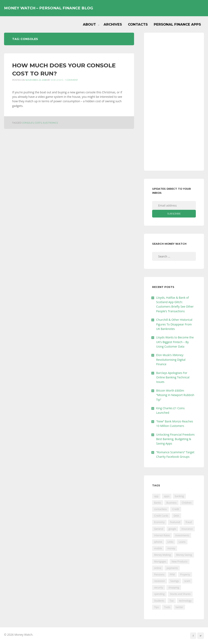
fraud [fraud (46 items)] (189, 522)
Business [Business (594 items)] (171, 503)
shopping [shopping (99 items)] (174, 587)
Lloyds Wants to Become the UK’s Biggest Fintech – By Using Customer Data (175, 342)
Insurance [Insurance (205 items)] (187, 529)
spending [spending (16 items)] (159, 594)
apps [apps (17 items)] (167, 496)
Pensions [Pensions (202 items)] (159, 575)
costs (38, 123)
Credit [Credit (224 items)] (176, 509)
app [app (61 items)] (156, 496)
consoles (28, 123)
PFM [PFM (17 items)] (172, 575)
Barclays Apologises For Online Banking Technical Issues (173, 377)
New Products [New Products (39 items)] (180, 562)
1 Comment (72, 80)
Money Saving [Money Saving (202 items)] (184, 555)
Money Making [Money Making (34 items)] (162, 555)
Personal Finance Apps (177, 24)
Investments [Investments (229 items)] (182, 535)
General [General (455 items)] (159, 529)
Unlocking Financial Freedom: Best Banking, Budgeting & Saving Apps (176, 439)
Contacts (138, 24)
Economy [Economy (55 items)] (159, 522)
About (89, 24)
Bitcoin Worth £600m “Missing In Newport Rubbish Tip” (175, 395)
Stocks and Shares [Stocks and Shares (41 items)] (180, 594)
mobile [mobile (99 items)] (158, 548)
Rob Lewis (57, 80)
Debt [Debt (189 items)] (176, 516)
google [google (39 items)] (172, 529)
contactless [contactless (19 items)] (161, 509)
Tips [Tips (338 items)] (157, 607)
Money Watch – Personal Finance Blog (49, 8)
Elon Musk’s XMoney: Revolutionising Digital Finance (171, 360)
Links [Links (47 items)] (171, 542)
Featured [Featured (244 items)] (175, 522)
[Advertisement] (174, 102)
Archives (113, 24)
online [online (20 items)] (158, 568)
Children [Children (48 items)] (187, 503)
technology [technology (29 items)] (185, 601)
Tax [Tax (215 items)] (172, 601)
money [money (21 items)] (171, 548)
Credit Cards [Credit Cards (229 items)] (161, 516)
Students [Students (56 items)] (159, 601)
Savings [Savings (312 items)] (175, 581)
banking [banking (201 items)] (179, 496)
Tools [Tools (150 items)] (167, 607)
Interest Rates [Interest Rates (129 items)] (162, 535)
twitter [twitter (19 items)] (179, 607)
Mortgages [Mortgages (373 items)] (160, 562)
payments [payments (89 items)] (172, 568)
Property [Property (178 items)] (185, 575)
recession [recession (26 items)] (160, 581)
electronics (50, 123)
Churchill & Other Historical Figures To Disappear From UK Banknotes (174, 324)
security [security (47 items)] (159, 587)
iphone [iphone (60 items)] (158, 542)
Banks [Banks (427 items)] (158, 503)
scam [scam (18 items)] (187, 581)
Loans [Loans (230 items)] (182, 542)
